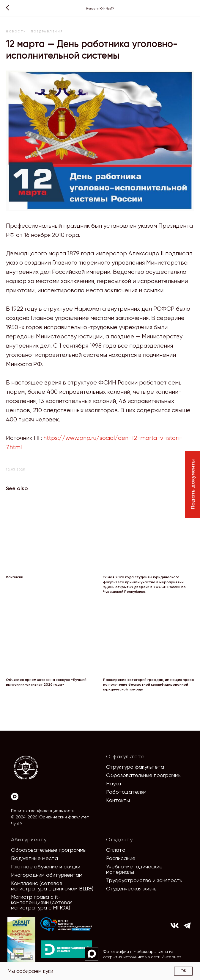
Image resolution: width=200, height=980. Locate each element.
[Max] (15, 797)
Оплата (116, 850)
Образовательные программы (144, 775)
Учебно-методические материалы (134, 869)
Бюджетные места (34, 858)
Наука (114, 783)
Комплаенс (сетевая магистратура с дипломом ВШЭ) (52, 886)
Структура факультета (135, 767)
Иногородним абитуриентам (47, 875)
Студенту (119, 839)
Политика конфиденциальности (43, 811)
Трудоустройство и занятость (144, 880)
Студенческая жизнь (131, 888)
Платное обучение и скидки (46, 866)
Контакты (118, 800)
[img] (66, 924)
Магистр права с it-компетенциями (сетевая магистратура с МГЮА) (42, 902)
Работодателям (126, 792)
